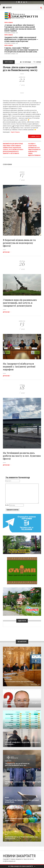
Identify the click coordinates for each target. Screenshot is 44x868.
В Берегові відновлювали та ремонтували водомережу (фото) (19, 243)
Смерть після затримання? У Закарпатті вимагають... (23, 704)
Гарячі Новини (15, 132)
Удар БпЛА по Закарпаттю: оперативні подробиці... (22, 801)
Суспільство (8, 679)
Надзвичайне (8, 761)
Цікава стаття (35, 136)
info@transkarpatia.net (9, 861)
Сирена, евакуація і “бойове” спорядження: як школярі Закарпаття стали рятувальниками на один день (21, 50)
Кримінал (7, 740)
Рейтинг (37, 62)
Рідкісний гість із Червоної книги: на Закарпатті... (21, 838)
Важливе (7, 798)
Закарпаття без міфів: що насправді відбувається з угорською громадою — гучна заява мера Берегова (21, 39)
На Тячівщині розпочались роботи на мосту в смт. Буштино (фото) (22, 456)
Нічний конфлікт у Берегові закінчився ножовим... (22, 743)
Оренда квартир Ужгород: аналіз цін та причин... (22, 725)
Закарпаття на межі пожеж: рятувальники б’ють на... (17, 764)
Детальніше (7, 252)
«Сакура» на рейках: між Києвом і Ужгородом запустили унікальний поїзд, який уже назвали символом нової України (20, 28)
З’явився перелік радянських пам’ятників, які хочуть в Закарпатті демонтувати (20, 303)
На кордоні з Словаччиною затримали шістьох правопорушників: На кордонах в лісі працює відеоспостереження (34, 150)
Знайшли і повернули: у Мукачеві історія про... (23, 783)
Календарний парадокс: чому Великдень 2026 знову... (23, 819)
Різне (6, 834)
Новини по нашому (9, 779)
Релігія (6, 816)
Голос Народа (8, 700)
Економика (7, 721)
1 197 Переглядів (25, 62)
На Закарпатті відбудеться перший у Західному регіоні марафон (19, 366)
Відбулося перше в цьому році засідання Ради (19, 681)
